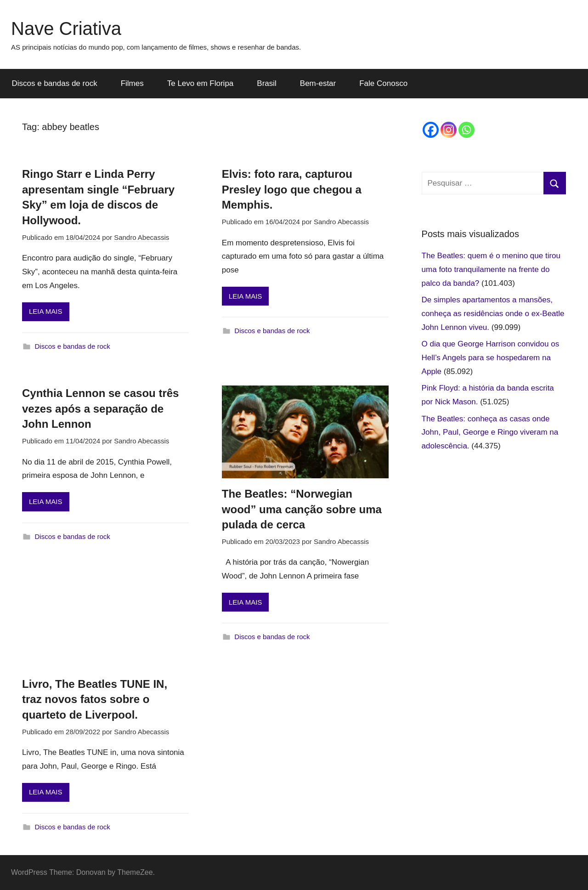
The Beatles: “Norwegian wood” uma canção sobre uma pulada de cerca (302, 509)
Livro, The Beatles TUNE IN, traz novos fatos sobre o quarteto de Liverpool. (95, 699)
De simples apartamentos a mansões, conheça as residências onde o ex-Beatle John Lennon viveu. (493, 314)
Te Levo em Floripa (201, 83)
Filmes (132, 83)
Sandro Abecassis (141, 237)
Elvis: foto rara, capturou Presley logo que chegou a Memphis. (292, 189)
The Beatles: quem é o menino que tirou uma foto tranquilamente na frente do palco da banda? (491, 269)
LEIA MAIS (46, 311)
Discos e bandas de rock (55, 83)
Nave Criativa (66, 28)
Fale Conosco (383, 83)
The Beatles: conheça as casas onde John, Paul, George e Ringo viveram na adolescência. (490, 433)
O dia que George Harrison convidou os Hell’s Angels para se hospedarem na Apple (491, 358)
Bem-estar (318, 83)
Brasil (267, 83)
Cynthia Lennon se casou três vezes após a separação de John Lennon (100, 408)
